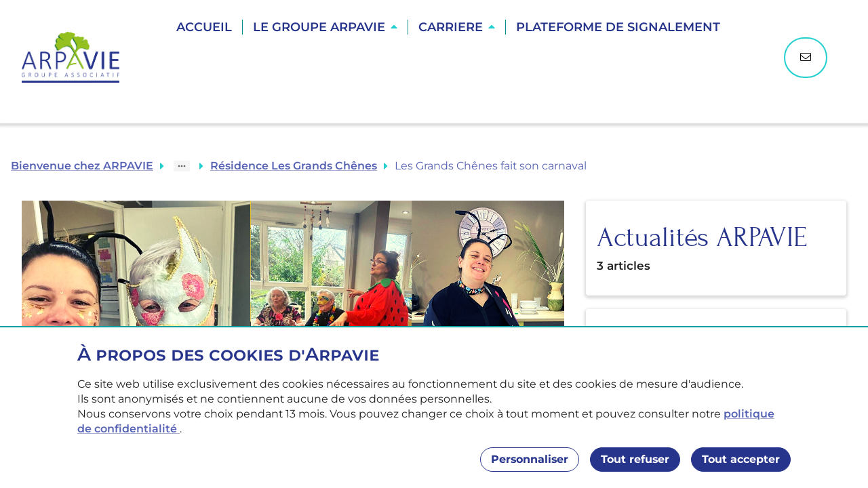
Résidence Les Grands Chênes (294, 166)
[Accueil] (77, 57)
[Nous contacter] (806, 58)
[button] (325, 27)
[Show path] (182, 166)
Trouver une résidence (450, 75)
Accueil (204, 27)
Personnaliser (530, 459)
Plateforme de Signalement (618, 27)
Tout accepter (741, 459)
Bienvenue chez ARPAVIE (82, 166)
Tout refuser (635, 459)
